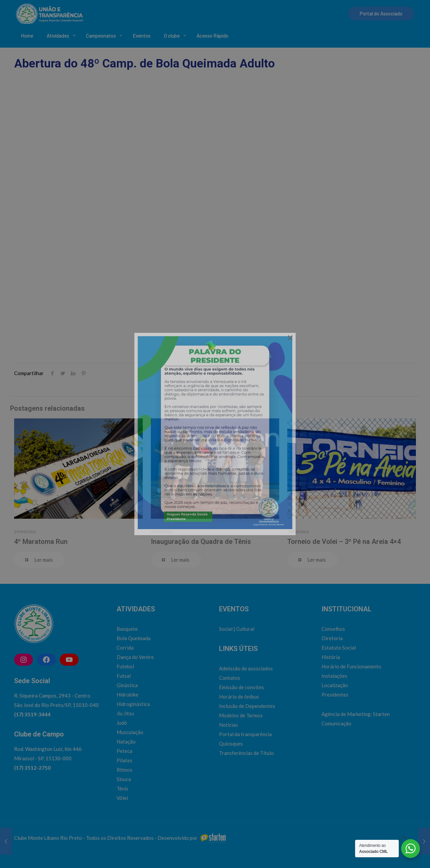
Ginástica (127, 685)
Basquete (127, 629)
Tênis (122, 788)
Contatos (230, 678)
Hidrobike (127, 695)
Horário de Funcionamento (351, 666)
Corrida (125, 648)
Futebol (125, 666)
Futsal (124, 676)
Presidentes (335, 695)
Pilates (124, 760)
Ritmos (124, 770)
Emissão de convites (242, 687)
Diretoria (332, 638)
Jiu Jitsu (125, 713)
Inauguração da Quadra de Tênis (201, 542)
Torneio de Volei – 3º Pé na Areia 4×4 (344, 542)
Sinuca (124, 779)
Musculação (130, 732)
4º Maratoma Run (41, 542)
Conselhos (333, 629)
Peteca (124, 751)
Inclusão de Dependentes (247, 706)
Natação (126, 742)
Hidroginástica (133, 704)
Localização (335, 685)
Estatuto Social (339, 648)
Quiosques (231, 744)
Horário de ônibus (239, 697)
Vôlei (122, 798)
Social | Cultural (237, 629)
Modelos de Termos (241, 715)
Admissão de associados (246, 668)
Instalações (334, 676)
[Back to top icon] (404, 837)
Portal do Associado (381, 13)
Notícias (228, 725)
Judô (122, 723)
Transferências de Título (246, 753)
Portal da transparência (245, 734)
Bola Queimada (134, 638)
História (331, 657)
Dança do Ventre (135, 657)
